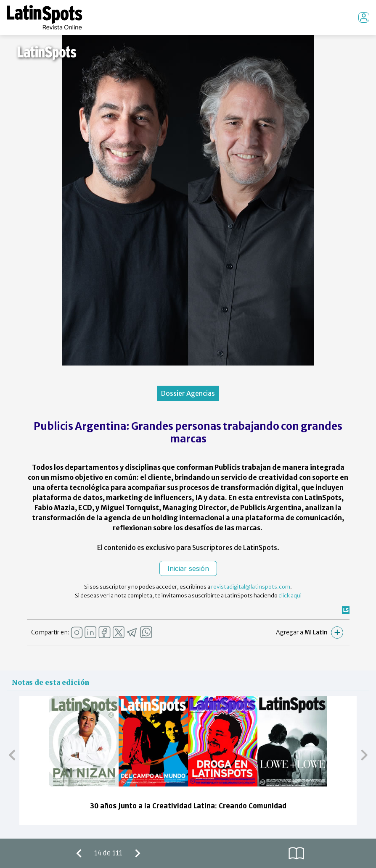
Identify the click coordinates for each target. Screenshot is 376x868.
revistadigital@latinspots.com (251, 587)
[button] (12, 755)
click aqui (290, 596)
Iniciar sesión (188, 568)
